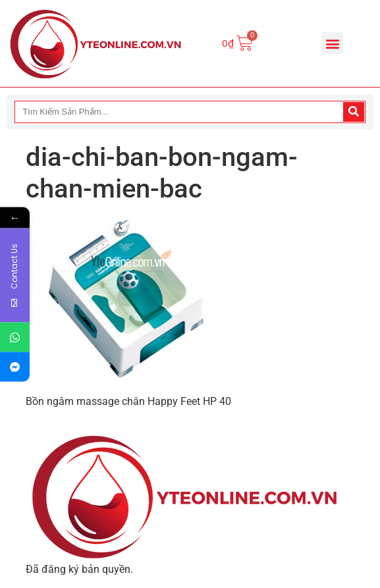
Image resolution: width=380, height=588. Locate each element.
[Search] (354, 112)
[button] (332, 43)
